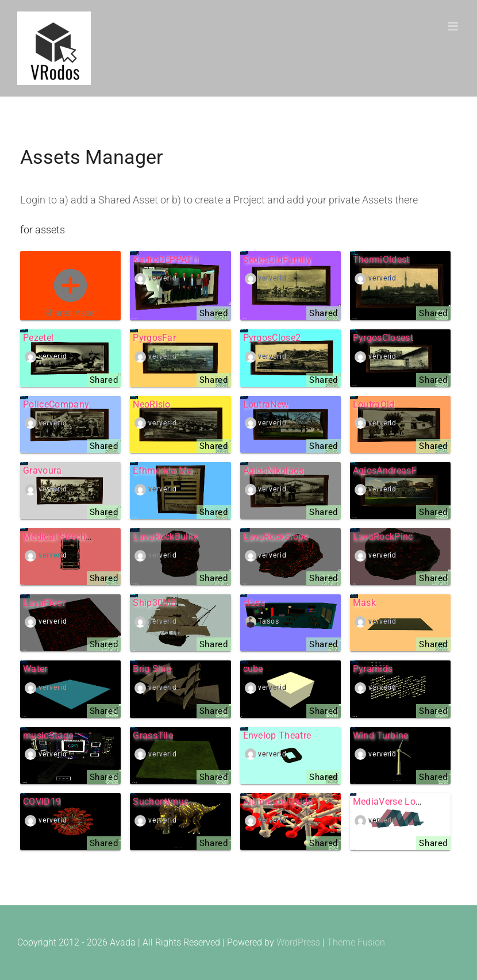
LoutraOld (374, 404)
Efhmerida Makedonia (179, 470)
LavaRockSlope (276, 537)
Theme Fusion (356, 942)
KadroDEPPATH (166, 260)
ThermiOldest (381, 260)
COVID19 (42, 802)
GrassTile (153, 735)
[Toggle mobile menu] (454, 26)
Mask (364, 603)
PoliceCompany (56, 404)
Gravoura (43, 470)
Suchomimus (161, 802)
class (254, 603)
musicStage (48, 735)
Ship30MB (155, 603)
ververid (163, 278)
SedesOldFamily (277, 260)
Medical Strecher (58, 537)
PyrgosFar (154, 338)
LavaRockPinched (391, 537)
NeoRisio (152, 404)
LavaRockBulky (165, 537)
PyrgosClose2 (272, 338)
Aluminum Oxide (278, 802)
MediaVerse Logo (390, 802)
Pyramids (373, 669)
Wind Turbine (381, 735)
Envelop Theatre (277, 735)
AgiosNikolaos (274, 470)
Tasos (269, 621)
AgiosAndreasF (385, 470)
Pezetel (38, 338)
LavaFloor (44, 603)
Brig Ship (152, 669)
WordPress (298, 942)
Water (35, 669)
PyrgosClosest (383, 338)
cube (253, 669)
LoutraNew (266, 404)
